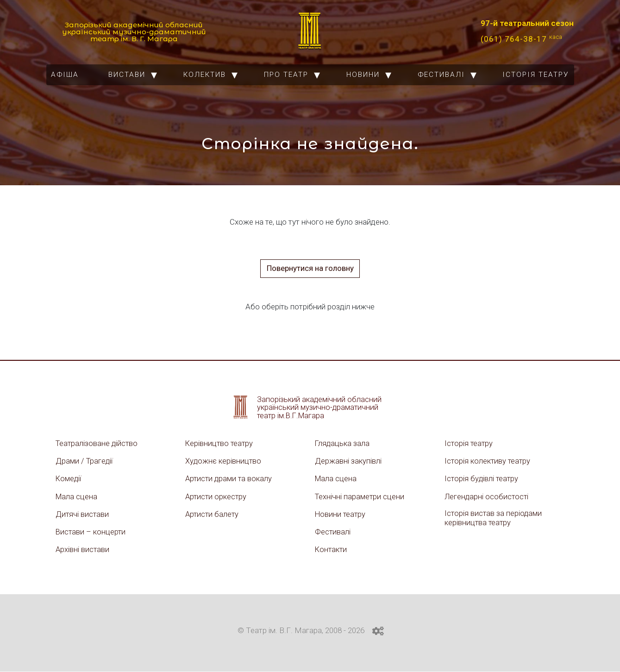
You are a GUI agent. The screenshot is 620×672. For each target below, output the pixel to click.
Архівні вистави (83, 550)
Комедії (69, 479)
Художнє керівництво (224, 461)
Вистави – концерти (91, 532)
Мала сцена (77, 496)
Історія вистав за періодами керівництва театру (494, 518)
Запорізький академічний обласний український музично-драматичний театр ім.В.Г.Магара (320, 407)
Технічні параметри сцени (360, 496)
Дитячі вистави (83, 514)
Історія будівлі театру (482, 479)
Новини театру (341, 514)
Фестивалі (441, 75)
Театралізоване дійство (98, 443)
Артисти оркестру (217, 496)
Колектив (205, 75)
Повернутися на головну (310, 268)
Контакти (332, 550)
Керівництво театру (220, 443)
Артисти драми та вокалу (230, 479)
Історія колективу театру (488, 461)
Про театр (286, 75)
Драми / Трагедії (85, 461)
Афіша (65, 75)
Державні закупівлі (348, 461)
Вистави (127, 75)
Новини (363, 75)
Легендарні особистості (487, 496)
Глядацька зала (343, 443)
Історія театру (536, 75)
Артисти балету (213, 514)
